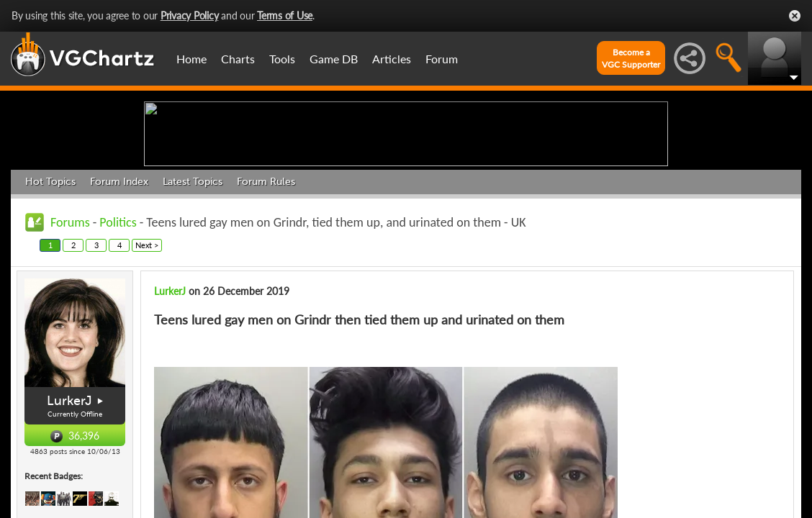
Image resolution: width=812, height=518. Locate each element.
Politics (118, 334)
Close (795, 16)
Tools (282, 59)
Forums (70, 334)
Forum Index (119, 293)
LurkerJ (170, 403)
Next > (147, 356)
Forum (442, 59)
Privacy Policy (190, 15)
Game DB (334, 59)
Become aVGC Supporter (631, 58)
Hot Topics (50, 293)
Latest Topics (193, 293)
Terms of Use (285, 15)
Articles (392, 59)
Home (191, 59)
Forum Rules (266, 293)
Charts (238, 59)
